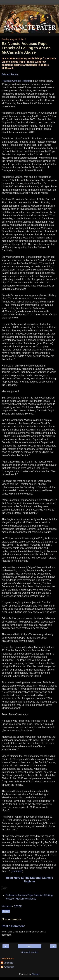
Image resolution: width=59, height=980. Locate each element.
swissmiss (9, 967)
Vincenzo (8, 963)
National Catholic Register (17, 81)
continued (17, 871)
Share (6, 911)
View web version (30, 952)
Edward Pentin (10, 74)
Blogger (35, 974)
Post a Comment (13, 926)
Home (29, 946)
